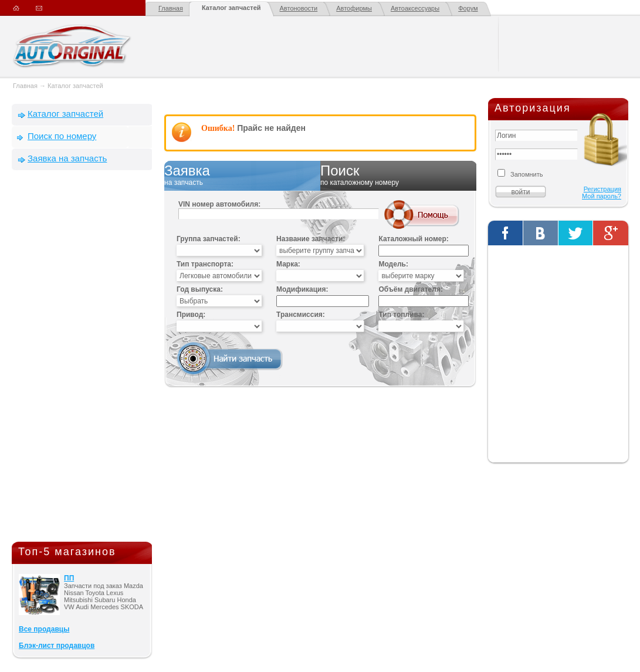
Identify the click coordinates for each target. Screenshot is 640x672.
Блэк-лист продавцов (57, 646)
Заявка (242, 175)
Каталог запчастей (231, 8)
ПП (69, 578)
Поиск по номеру (62, 136)
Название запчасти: (311, 239)
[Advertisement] (82, 359)
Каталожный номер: (413, 239)
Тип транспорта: (205, 264)
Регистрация (602, 189)
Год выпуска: (200, 289)
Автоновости (299, 8)
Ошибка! (218, 128)
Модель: (393, 264)
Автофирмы (354, 8)
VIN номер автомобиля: (219, 204)
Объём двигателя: (410, 289)
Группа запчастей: (209, 239)
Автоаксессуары (415, 8)
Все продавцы (44, 629)
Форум (468, 8)
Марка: (288, 264)
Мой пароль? (602, 196)
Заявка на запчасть (67, 158)
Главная (171, 8)
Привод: (191, 315)
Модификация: (302, 289)
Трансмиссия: (301, 315)
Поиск (398, 175)
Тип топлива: (401, 315)
